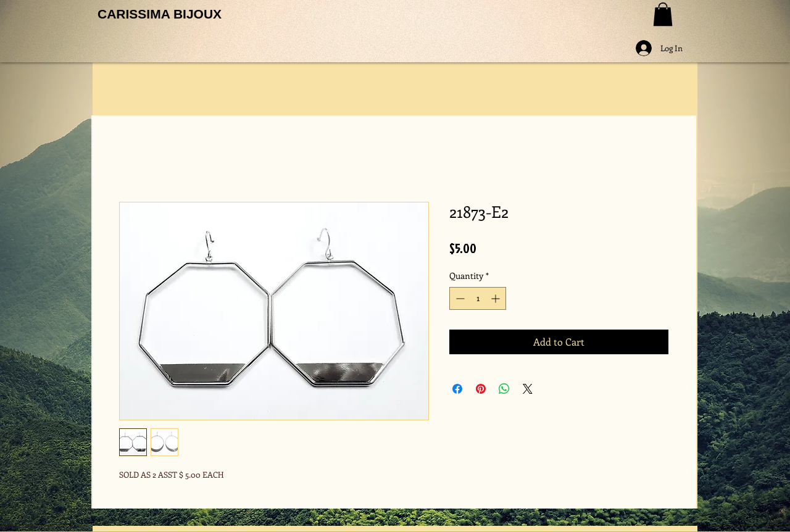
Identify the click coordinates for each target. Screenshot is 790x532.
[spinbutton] (478, 298)
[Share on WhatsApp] (504, 389)
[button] (663, 14)
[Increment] (497, 298)
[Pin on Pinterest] (481, 389)
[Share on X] (528, 389)
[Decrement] (459, 298)
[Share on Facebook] (457, 389)
